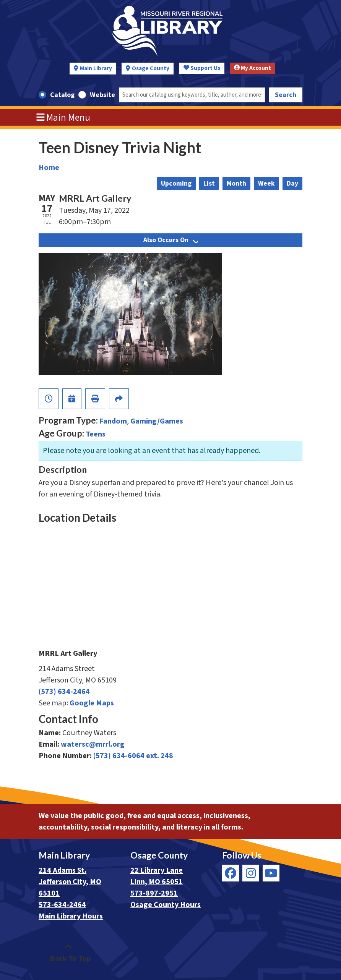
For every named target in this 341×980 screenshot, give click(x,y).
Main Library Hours (71, 916)
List (209, 184)
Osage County (151, 69)
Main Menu (63, 118)
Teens (96, 434)
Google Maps (92, 703)
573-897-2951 (154, 893)
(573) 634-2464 (64, 692)
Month (236, 184)
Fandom (113, 421)
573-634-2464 (62, 905)
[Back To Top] (68, 953)
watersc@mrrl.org (93, 744)
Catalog (62, 95)
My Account (253, 68)
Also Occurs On (171, 240)
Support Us (202, 68)
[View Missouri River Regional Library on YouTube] (271, 873)
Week (266, 184)
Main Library (96, 69)
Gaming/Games (157, 421)
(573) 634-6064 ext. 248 (133, 756)
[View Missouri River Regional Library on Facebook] (231, 873)
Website (102, 95)
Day (292, 184)
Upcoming (176, 184)
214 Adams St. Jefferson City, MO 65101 (70, 882)
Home (49, 168)
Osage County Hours (166, 905)
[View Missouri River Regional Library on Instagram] (251, 873)
